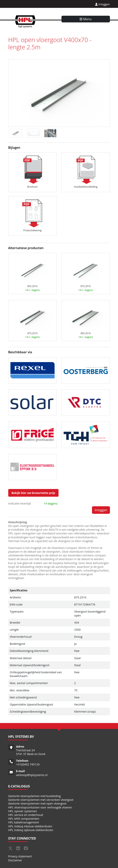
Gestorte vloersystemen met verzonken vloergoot (41, 800)
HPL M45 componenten (24, 819)
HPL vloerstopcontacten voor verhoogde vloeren (40, 807)
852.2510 (32, 286)
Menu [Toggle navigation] (86, 19)
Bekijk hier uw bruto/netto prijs (33, 493)
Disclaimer (15, 860)
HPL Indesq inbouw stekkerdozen (30, 826)
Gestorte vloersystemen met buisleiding (34, 796)
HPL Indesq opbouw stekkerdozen (31, 830)
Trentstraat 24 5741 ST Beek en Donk (31, 752)
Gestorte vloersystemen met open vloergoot (37, 803)
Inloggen (102, 4)
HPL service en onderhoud (26, 815)
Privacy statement (20, 856)
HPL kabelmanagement (24, 822)
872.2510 (86, 286)
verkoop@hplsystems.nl (32, 775)
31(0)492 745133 (29, 764)
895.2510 (86, 333)
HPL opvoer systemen (23, 811)
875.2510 (32, 333)
